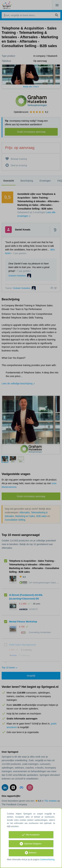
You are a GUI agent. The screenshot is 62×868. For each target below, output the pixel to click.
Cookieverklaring (47, 860)
